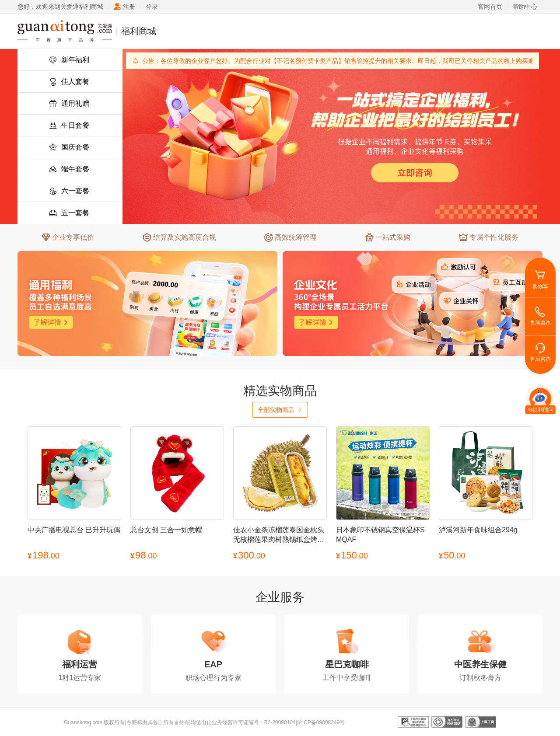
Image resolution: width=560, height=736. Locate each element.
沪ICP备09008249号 (321, 722)
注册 (124, 7)
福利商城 (139, 31)
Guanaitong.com (83, 722)
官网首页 (490, 7)
